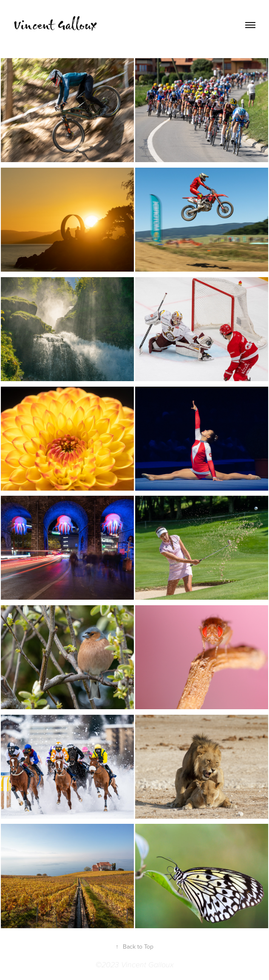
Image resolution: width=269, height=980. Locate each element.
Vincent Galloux (55, 25)
